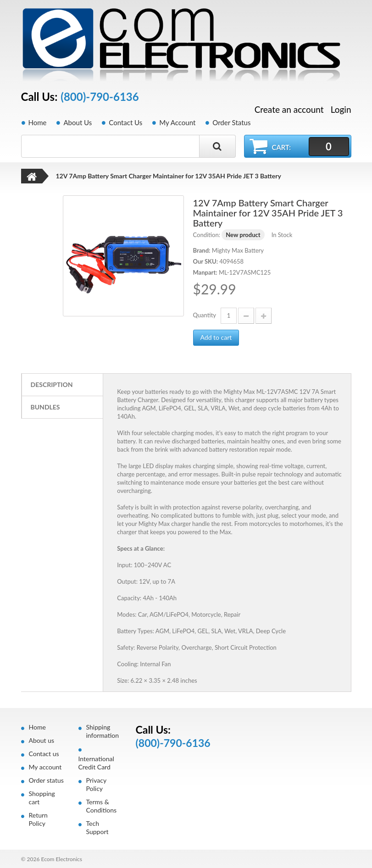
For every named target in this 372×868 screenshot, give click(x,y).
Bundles (45, 407)
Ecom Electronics (61, 859)
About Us (78, 122)
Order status (46, 780)
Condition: (207, 235)
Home (38, 122)
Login (341, 109)
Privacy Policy (96, 784)
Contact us (44, 754)
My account (45, 767)
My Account (177, 122)
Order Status (231, 122)
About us (42, 740)
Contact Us (125, 122)
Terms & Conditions (102, 806)
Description (52, 384)
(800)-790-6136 (100, 97)
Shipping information (103, 731)
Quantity (205, 315)
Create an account (289, 110)
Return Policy (38, 819)
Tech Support (97, 827)
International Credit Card (96, 763)
